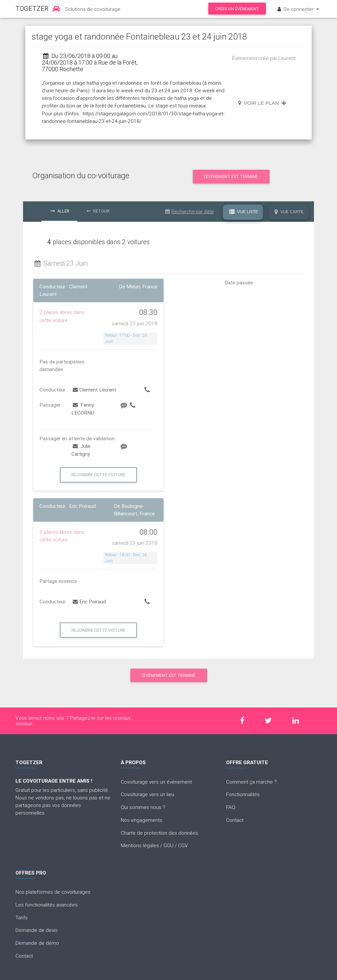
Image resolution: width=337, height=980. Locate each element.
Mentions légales (140, 845)
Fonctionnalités (243, 794)
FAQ (231, 807)
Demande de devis (37, 930)
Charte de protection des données (159, 833)
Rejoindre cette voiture (98, 475)
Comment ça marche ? (251, 782)
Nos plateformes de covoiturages (53, 892)
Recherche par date (189, 211)
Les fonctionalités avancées (47, 905)
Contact (235, 820)
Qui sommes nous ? (143, 807)
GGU (168, 845)
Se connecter (296, 9)
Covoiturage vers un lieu (147, 794)
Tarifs (22, 917)
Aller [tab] (60, 211)
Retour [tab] (98, 211)
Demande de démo (37, 943)
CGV (183, 845)
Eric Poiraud (89, 601)
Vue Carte (289, 212)
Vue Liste (244, 212)
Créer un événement (237, 9)
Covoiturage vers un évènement (156, 782)
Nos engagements (142, 820)
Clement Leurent (94, 389)
